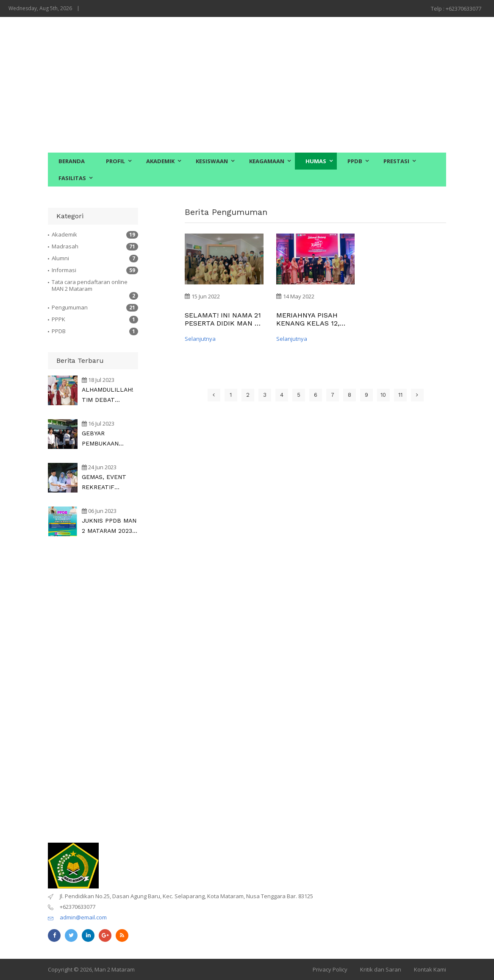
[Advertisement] (247, 85)
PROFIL (115, 161)
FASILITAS (72, 178)
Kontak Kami (430, 969)
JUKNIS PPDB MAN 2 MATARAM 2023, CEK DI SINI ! (109, 526)
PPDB (355, 161)
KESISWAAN (212, 161)
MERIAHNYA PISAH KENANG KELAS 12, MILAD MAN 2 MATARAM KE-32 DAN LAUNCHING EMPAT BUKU (312, 319)
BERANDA (72, 161)
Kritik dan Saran (381, 969)
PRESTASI (396, 161)
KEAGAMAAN (267, 161)
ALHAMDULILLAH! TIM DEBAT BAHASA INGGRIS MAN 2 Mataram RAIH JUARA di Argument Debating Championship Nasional (109, 395)
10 (383, 395)
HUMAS (316, 161)
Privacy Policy (330, 969)
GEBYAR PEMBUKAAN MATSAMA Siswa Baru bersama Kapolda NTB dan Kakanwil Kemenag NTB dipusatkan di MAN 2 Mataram (109, 439)
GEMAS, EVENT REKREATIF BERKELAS (104, 483)
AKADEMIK (160, 161)
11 (400, 395)
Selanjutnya (200, 339)
